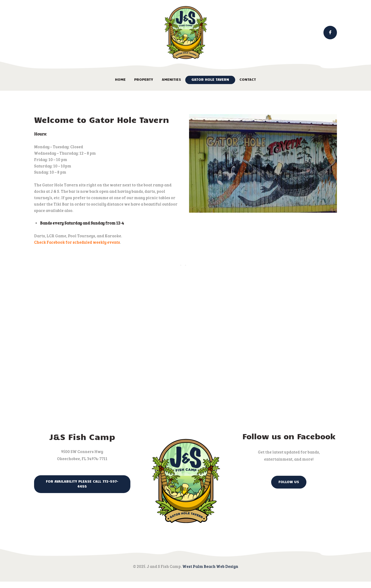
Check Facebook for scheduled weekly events (77, 242)
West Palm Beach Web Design (210, 566)
